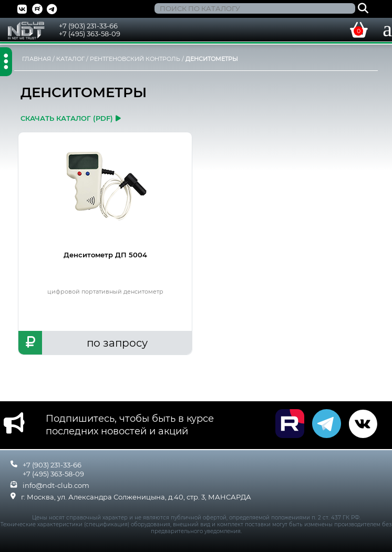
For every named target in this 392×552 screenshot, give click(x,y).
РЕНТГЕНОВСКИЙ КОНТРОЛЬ (135, 59)
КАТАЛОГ (70, 59)
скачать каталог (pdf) (71, 118)
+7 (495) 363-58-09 (90, 34)
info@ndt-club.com (56, 485)
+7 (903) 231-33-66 (88, 26)
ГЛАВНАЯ (37, 59)
